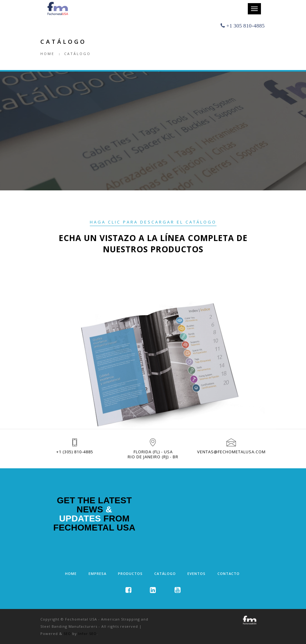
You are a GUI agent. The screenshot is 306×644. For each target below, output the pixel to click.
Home (47, 54)
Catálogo (165, 574)
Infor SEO (87, 634)
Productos (130, 574)
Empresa (97, 574)
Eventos (196, 574)
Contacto (229, 574)
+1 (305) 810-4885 (75, 452)
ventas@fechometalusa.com (231, 452)
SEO (67, 634)
